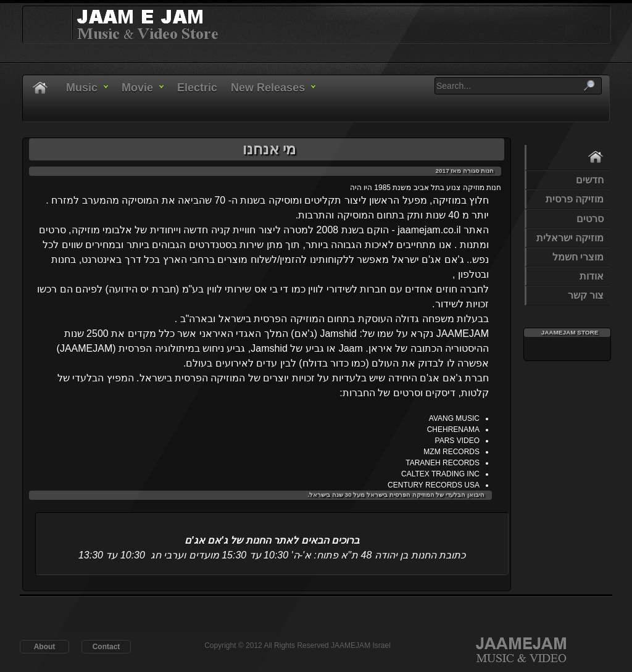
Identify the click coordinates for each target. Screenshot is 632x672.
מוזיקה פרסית (575, 199)
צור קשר (586, 295)
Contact (106, 647)
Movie (137, 88)
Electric (197, 88)
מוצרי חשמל (578, 257)
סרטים (590, 219)
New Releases (268, 88)
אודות (592, 276)
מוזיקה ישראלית (570, 238)
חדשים (590, 180)
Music (82, 88)
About (45, 647)
